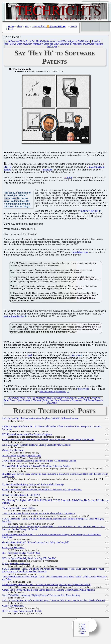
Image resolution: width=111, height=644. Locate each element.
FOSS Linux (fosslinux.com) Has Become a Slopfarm (27, 435)
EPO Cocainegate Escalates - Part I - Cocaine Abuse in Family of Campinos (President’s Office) (46, 585)
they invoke (83, 390)
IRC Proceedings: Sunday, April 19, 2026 (21, 554)
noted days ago (80, 253)
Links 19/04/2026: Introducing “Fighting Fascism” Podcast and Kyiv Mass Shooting (41, 596)
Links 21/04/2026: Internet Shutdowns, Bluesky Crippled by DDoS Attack (36, 446)
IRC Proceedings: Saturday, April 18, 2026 (22, 612)
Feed (10, 29)
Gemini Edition (39, 26)
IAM (30, 356)
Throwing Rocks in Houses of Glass (19, 509)
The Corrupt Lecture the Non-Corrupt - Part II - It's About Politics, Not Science (39, 514)
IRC (27, 26)
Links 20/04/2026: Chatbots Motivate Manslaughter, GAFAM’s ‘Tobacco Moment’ (40, 419)
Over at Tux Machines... (13, 451)
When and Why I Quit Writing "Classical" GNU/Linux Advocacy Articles (36, 467)
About (19, 26)
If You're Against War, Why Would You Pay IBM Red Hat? (29, 559)
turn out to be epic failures (53, 392)
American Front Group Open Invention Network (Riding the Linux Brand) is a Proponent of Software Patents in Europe (53, 45)
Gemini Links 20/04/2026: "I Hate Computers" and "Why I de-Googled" (36, 543)
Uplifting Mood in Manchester (16, 564)
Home (11, 26)
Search (74, 26)
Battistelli (48, 170)
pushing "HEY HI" (89, 212)
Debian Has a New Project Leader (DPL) (21, 496)
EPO (69, 178)
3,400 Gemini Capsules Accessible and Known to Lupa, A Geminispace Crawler (39, 461)
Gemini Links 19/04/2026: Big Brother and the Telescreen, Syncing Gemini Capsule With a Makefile (49, 591)
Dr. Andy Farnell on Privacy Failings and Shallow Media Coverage (33, 485)
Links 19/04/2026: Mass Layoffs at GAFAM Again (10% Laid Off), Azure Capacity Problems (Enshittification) (53, 601)
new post (75, 356)
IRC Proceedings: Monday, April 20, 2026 (22, 456)
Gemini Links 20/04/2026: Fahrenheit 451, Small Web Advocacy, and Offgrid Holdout (42, 490)
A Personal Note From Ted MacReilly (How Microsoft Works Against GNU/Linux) (49, 42)
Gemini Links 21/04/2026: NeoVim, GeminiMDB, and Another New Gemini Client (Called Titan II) (48, 440)
